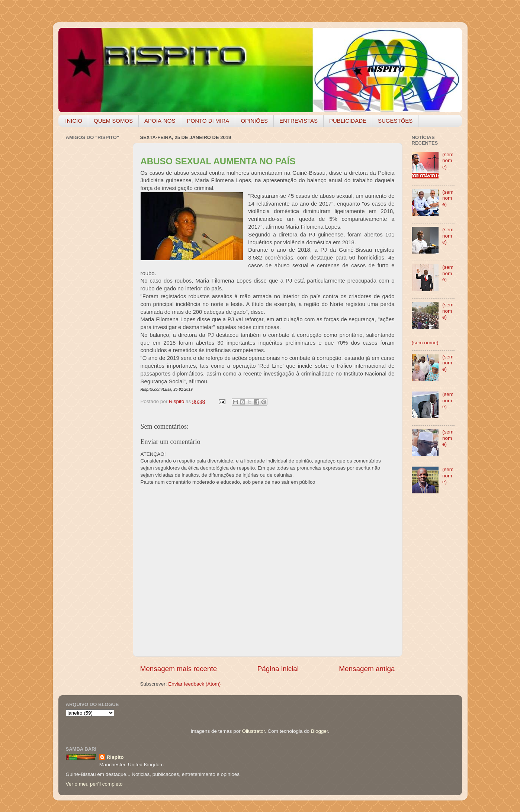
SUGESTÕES (395, 121)
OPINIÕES (254, 121)
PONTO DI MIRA (208, 121)
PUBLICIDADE (348, 121)
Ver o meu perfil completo (94, 784)
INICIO (74, 121)
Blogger (320, 731)
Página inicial (278, 669)
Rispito (115, 757)
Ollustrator (254, 731)
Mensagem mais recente (179, 669)
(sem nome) (448, 160)
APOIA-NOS (160, 121)
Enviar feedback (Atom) (194, 684)
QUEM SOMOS (113, 121)
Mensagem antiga (367, 669)
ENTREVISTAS (298, 121)
